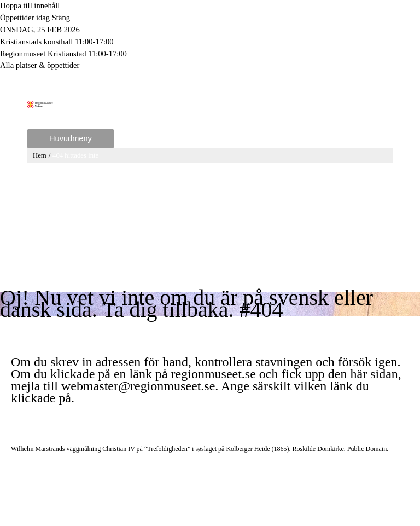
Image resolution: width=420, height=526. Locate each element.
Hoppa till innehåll (30, 5)
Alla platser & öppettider (40, 65)
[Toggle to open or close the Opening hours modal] (210, 18)
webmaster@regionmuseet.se (138, 386)
